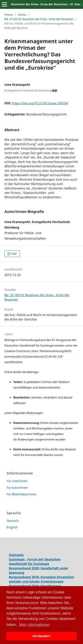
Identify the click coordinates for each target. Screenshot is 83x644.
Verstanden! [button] (41, 636)
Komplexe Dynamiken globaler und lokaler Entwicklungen (41, 579)
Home (9, 15)
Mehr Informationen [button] (34, 625)
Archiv (22, 15)
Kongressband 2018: (25, 577)
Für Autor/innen (17, 488)
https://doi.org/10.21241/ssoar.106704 (40, 103)
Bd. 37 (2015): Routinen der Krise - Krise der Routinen (39, 19)
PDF (14, 254)
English (12, 527)
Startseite (16, 555)
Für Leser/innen (17, 481)
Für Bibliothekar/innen (21, 494)
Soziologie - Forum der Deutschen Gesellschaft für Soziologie (35, 561)
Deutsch (13, 521)
